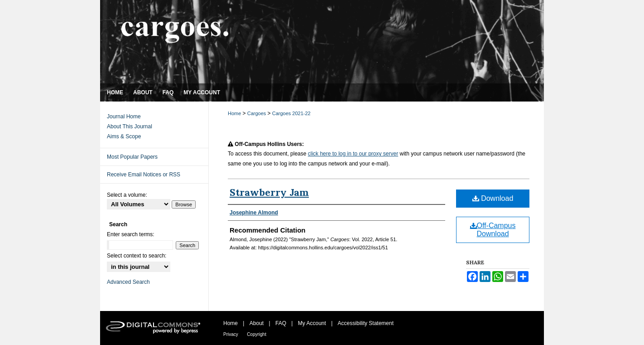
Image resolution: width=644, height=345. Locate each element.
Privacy (231, 334)
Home (235, 113)
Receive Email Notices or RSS (144, 175)
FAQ (281, 323)
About (257, 323)
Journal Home (124, 117)
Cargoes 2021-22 (291, 113)
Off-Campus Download (493, 230)
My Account (312, 323)
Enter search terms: (131, 234)
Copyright (257, 334)
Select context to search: (137, 256)
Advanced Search (128, 282)
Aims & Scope (124, 136)
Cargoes (257, 113)
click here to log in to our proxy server (353, 154)
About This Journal (130, 126)
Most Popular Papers (132, 157)
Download (493, 198)
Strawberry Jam (269, 192)
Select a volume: (127, 195)
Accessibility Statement (366, 323)
